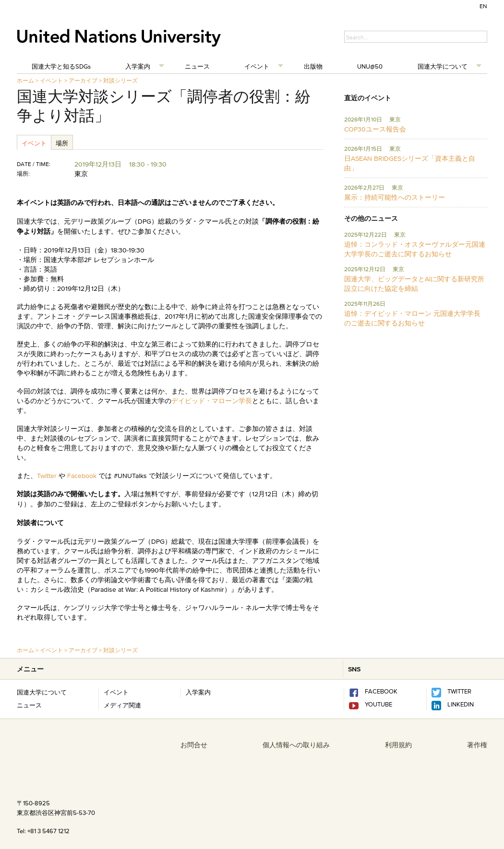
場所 (62, 143)
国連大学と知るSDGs (61, 66)
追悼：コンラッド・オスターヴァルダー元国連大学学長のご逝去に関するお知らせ (415, 249)
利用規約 (398, 745)
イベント (257, 66)
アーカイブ (83, 80)
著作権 (477, 745)
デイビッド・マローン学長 (212, 401)
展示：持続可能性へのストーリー (395, 197)
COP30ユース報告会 (375, 129)
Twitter (48, 476)
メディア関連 (122, 705)
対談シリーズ (120, 80)
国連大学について (443, 66)
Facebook (82, 476)
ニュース (197, 66)
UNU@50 (370, 66)
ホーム (25, 80)
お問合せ (194, 745)
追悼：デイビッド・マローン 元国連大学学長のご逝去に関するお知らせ (412, 318)
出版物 (313, 66)
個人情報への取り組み (296, 745)
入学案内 (138, 66)
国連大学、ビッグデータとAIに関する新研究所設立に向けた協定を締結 (414, 284)
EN (483, 6)
